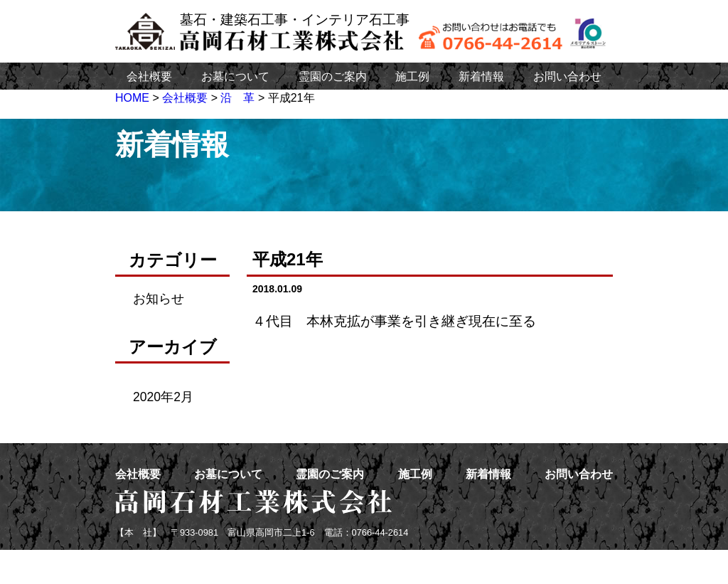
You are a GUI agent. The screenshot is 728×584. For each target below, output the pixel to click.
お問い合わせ (567, 76)
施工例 (412, 76)
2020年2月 (163, 397)
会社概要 (149, 76)
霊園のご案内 (333, 76)
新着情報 (481, 76)
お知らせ (159, 299)
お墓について (235, 76)
